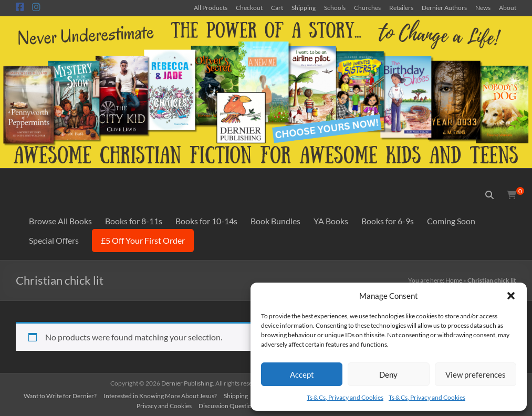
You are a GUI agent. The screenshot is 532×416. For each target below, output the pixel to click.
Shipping (304, 7)
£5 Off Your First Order (143, 240)
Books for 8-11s (134, 221)
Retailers (401, 7)
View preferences (476, 375)
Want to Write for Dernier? (60, 396)
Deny (388, 375)
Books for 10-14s (206, 221)
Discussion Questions (228, 406)
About (508, 7)
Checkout (249, 7)
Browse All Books (60, 221)
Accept (302, 375)
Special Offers (54, 240)
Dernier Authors (444, 7)
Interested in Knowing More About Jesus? (160, 396)
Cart (277, 7)
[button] (511, 296)
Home (454, 280)
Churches (367, 7)
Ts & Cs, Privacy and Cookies (345, 397)
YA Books (331, 221)
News (483, 7)
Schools (335, 7)
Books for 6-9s (388, 221)
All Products (211, 7)
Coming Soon (451, 221)
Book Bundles (275, 221)
